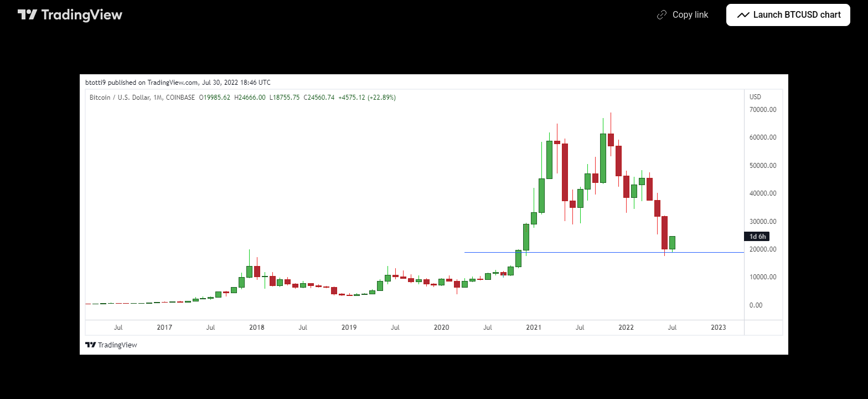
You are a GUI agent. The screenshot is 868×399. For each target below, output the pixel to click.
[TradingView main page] (70, 15)
